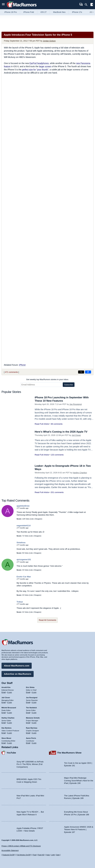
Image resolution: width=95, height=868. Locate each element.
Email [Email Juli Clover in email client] (4, 702)
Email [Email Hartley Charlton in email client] (4, 723)
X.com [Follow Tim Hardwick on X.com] (34, 713)
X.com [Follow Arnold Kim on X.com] (10, 692)
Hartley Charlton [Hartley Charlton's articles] (8, 718)
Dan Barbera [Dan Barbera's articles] (6, 728)
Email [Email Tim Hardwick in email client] (28, 713)
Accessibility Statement (10, 850)
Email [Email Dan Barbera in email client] (4, 733)
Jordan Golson (49, 41)
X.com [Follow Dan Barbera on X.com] (10, 733)
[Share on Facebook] (88, 372)
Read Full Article (42, 424)
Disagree (38, 519)
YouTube (11, 753)
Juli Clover (76, 435)
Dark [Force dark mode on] (58, 855)
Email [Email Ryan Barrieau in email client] (28, 733)
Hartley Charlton (80, 473)
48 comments (57, 424)
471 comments (11, 372)
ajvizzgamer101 (24, 560)
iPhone (22, 365)
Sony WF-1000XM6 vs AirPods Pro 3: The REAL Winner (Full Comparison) (30, 764)
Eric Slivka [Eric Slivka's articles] (30, 687)
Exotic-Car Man (24, 577)
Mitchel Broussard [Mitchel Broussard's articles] (9, 708)
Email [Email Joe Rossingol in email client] (28, 702)
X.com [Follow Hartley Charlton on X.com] (10, 723)
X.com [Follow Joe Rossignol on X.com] (34, 702)
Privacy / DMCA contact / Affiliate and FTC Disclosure (21, 846)
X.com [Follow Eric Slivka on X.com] (34, 692)
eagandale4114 (24, 526)
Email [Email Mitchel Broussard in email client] (4, 713)
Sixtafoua (21, 543)
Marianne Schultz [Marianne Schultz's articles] (33, 718)
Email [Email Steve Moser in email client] (4, 743)
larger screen (45, 66)
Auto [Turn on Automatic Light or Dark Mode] (48, 855)
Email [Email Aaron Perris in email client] (28, 743)
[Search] (87, 5)
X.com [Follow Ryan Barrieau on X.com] (34, 733)
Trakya (20, 602)
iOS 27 (44, 12)
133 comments (57, 455)
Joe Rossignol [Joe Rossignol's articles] (32, 698)
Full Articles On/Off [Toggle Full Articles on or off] (24, 855)
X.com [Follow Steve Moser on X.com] (10, 743)
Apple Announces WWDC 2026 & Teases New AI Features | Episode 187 (79, 830)
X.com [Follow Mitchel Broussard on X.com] (10, 713)
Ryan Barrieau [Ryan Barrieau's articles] (32, 728)
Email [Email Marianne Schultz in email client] (28, 723)
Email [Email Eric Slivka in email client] (28, 692)
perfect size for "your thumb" (35, 70)
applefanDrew (23, 506)
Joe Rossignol (76, 404)
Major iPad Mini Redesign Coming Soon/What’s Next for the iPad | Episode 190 (79, 781)
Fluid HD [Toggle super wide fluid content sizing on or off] (41, 855)
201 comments (57, 492)
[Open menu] (3, 5)
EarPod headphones (39, 63)
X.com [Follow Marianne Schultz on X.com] (34, 723)
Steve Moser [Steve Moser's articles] (6, 738)
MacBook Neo (59, 12)
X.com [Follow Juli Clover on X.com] (10, 702)
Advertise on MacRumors (18, 674)
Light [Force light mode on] (53, 855)
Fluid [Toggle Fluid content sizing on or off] (35, 855)
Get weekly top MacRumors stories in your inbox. (48, 379)
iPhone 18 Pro (11, 12)
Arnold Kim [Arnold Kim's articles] (6, 687)
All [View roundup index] (92, 12)
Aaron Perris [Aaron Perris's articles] (31, 738)
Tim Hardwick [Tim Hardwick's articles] (31, 708)
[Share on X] (81, 372)
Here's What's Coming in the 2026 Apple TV (61, 432)
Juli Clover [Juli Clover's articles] (6, 698)
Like (32, 519)
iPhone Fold (29, 12)
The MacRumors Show (69, 753)
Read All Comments (48, 620)
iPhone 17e (77, 12)
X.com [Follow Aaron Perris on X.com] (34, 743)
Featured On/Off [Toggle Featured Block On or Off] (8, 855)
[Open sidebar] (92, 5)
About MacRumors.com (17, 666)
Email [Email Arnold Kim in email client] (4, 692)
